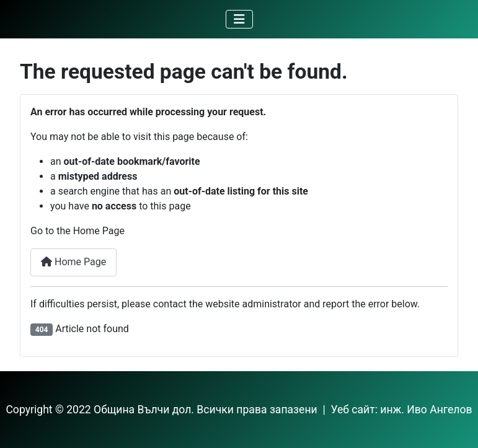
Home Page (73, 262)
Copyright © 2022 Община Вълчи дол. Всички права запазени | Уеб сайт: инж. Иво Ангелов (239, 410)
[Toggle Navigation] (239, 19)
